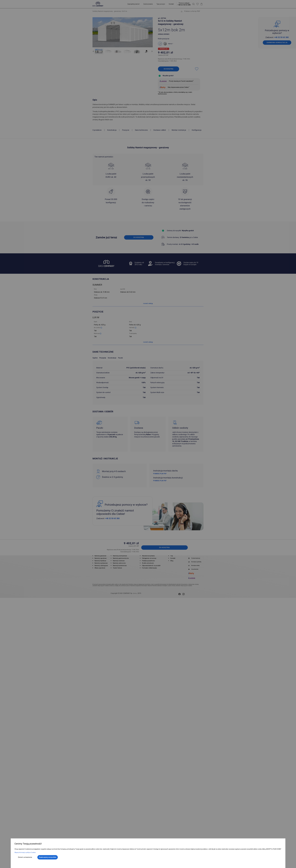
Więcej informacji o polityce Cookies (25, 852)
